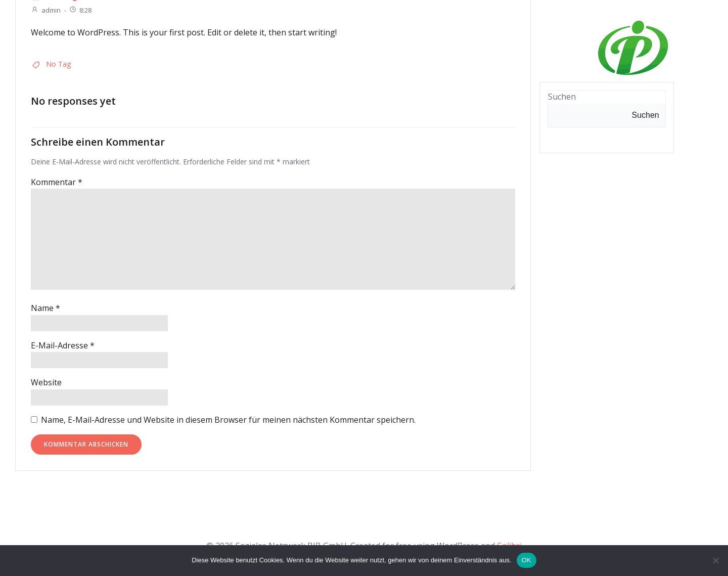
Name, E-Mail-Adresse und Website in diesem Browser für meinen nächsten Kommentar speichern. (228, 420)
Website (46, 382)
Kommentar (57, 182)
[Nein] (715, 560)
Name (45, 308)
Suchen (646, 115)
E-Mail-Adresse (63, 345)
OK (527, 560)
